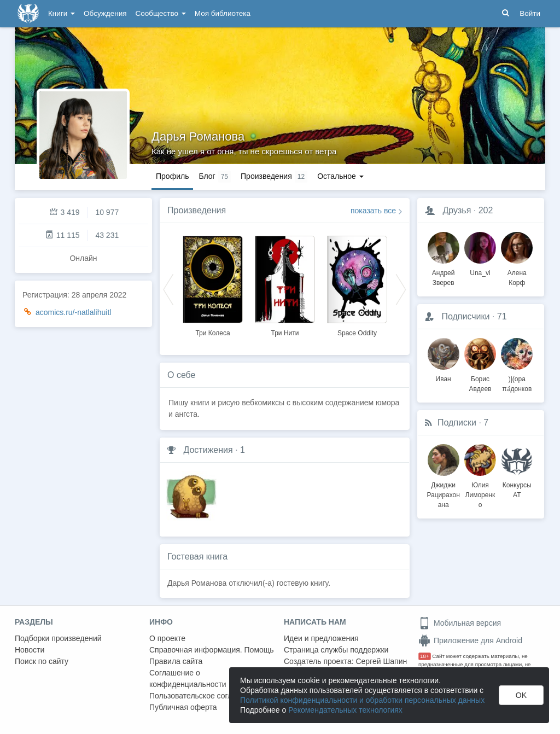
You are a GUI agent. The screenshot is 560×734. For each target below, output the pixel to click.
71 (502, 316)
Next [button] (401, 289)
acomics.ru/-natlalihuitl (74, 312)
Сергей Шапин (381, 661)
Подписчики (465, 316)
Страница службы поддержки (336, 650)
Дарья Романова (198, 136)
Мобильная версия (460, 623)
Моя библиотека (223, 13)
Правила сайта (176, 661)
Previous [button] (168, 289)
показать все (373, 211)
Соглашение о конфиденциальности (188, 678)
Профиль (172, 176)
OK (521, 695)
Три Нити (285, 333)
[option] (213, 284)
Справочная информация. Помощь (212, 650)
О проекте (167, 638)
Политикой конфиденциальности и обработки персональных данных (362, 700)
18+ (425, 656)
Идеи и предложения (321, 638)
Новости (30, 650)
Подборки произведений (58, 638)
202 (486, 210)
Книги (62, 13)
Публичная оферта (183, 707)
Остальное (340, 176)
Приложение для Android (470, 640)
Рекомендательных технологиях (345, 710)
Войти (530, 13)
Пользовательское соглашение (205, 696)
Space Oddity (357, 333)
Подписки (457, 423)
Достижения (208, 450)
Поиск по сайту (42, 661)
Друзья (457, 210)
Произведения (197, 210)
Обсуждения (105, 13)
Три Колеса (212, 333)
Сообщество (161, 13)
